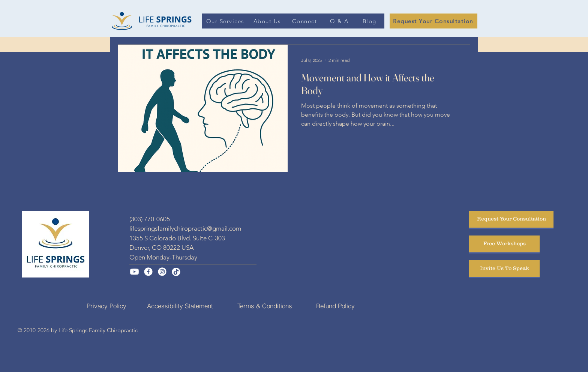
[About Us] (268, 21)
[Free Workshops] (504, 244)
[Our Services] (226, 21)
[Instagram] (162, 272)
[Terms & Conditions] (265, 306)
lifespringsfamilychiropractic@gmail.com (185, 228)
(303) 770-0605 (150, 219)
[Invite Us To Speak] (504, 269)
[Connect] (305, 21)
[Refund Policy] (335, 306)
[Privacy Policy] (106, 306)
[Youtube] (134, 272)
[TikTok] (176, 272)
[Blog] (370, 21)
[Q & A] (340, 21)
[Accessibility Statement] (180, 306)
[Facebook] (148, 272)
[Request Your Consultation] (433, 21)
